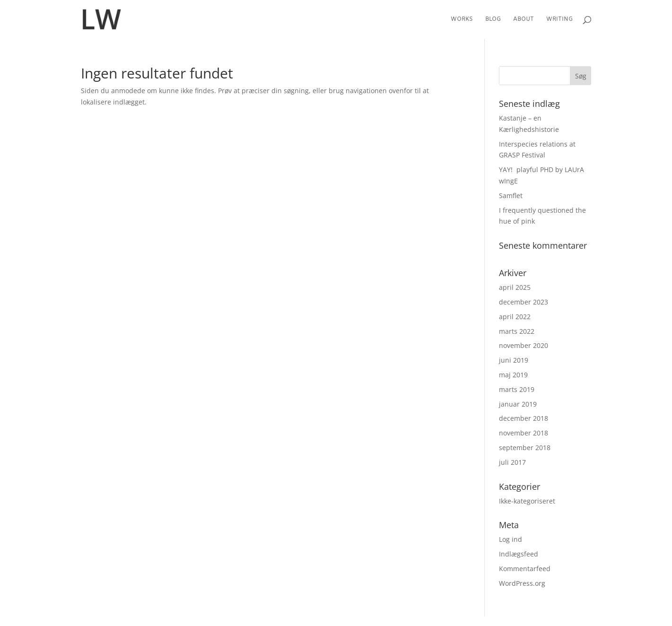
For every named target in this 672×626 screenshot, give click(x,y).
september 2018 (525, 448)
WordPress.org (522, 583)
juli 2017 (512, 462)
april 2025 (515, 287)
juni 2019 (514, 360)
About (524, 20)
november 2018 (524, 433)
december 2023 (524, 302)
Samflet (511, 196)
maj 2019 (513, 375)
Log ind (511, 539)
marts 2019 (517, 389)
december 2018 (524, 418)
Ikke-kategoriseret (527, 501)
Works (462, 20)
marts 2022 (517, 331)
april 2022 (515, 317)
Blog (493, 20)
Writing (559, 20)
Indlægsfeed (519, 554)
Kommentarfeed (525, 569)
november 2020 (524, 345)
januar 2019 (518, 404)
